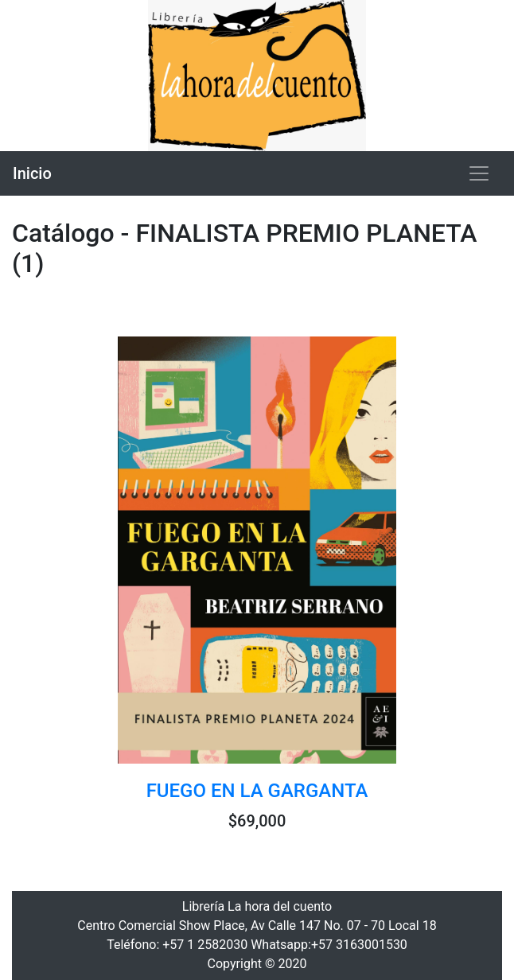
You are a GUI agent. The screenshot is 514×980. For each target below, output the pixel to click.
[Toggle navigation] (479, 173)
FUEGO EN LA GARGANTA (257, 791)
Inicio (32, 173)
